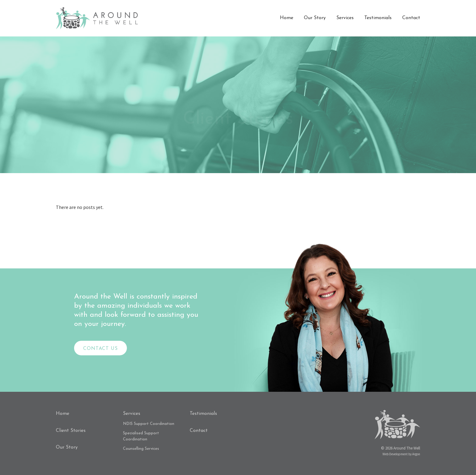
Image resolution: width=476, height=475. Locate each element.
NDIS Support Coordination (149, 424)
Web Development (395, 454)
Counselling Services (141, 449)
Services (345, 18)
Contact (411, 18)
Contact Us (100, 349)
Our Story (315, 18)
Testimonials (378, 18)
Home (287, 18)
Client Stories (71, 431)
